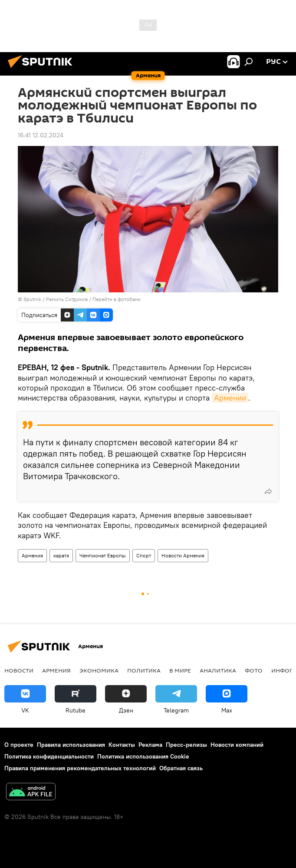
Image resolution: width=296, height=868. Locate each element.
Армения (32, 555)
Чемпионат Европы (103, 555)
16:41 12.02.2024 (41, 135)
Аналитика (218, 670)
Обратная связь (181, 768)
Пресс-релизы (186, 745)
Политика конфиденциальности (49, 756)
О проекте (19, 745)
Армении (230, 398)
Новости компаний (237, 745)
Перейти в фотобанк (117, 299)
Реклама (150, 745)
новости (19, 670)
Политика (144, 670)
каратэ (61, 555)
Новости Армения (183, 555)
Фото (254, 670)
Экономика (99, 670)
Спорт (144, 555)
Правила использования (71, 745)
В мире (180, 670)
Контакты (122, 745)
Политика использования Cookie (143, 756)
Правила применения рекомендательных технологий (80, 768)
